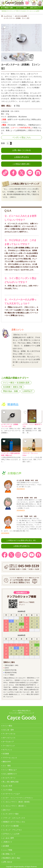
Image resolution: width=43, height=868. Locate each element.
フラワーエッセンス (10, 758)
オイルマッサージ (9, 778)
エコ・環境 (7, 766)
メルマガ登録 (7, 790)
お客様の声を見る (22, 157)
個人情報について (9, 854)
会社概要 (6, 846)
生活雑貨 (7, 387)
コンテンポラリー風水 (11, 814)
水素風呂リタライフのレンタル (14, 822)
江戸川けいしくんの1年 (11, 834)
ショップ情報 (7, 850)
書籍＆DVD (7, 762)
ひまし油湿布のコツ (10, 774)
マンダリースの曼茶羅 (11, 826)
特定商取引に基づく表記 (11, 858)
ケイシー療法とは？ (10, 770)
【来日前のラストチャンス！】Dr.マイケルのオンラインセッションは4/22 (20, 11)
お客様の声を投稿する (22, 546)
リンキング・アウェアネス (12, 830)
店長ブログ (7, 810)
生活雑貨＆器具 (23, 383)
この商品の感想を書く (22, 164)
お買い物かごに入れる (22, 150)
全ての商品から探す (7, 8)
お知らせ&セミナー (36, 8)
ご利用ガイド (7, 842)
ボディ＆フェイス (9, 738)
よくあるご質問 (8, 838)
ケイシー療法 (9, 383)
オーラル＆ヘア (8, 742)
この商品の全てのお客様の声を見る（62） (22, 540)
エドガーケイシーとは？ (11, 794)
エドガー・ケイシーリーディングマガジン (18, 798)
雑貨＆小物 (18, 387)
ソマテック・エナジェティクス (14, 818)
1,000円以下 (28, 391)
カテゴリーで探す (21, 8)
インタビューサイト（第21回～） (15, 806)
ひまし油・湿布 (8, 730)
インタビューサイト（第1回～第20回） (17, 802)
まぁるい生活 (7, 786)
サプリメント (7, 750)
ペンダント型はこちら (22, 137)
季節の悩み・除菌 (10, 391)
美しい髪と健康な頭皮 (11, 782)
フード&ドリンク (9, 746)
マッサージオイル (9, 734)
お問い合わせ (7, 862)
